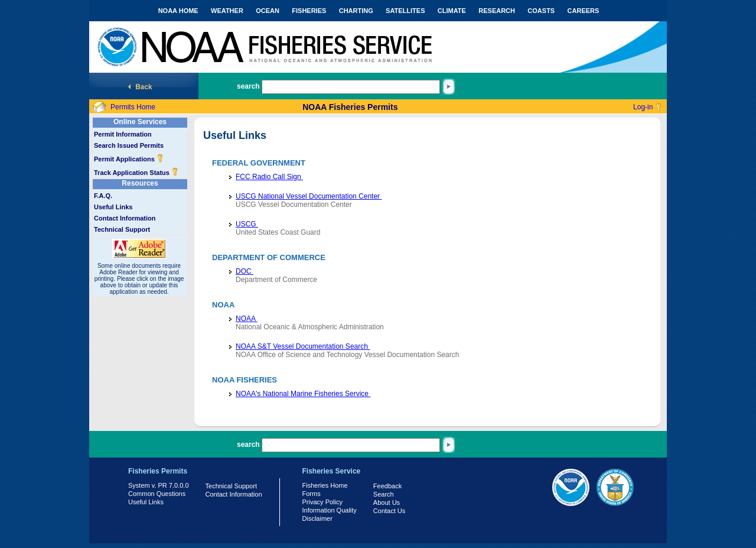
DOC (245, 271)
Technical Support (122, 229)
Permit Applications (129, 159)
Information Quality (330, 510)
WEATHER (227, 11)
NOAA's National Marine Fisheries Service (303, 394)
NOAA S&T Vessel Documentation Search (303, 346)
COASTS (541, 11)
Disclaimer (317, 518)
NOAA (247, 319)
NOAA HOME (178, 11)
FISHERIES (309, 11)
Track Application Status (136, 173)
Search (384, 494)
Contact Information (125, 218)
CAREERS (584, 11)
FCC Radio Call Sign (269, 177)
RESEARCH (497, 11)
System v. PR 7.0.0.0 (159, 485)
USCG (247, 224)
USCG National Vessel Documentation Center (309, 196)
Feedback (387, 486)
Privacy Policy (322, 502)
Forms (312, 494)
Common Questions (157, 494)
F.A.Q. (103, 196)
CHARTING (356, 11)
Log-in (643, 107)
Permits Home (133, 107)
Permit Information (123, 134)
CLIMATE (452, 11)
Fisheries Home (325, 485)
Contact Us (389, 511)
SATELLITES (405, 11)
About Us (387, 502)
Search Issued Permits (129, 145)
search (248, 86)
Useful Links (113, 207)
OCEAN (268, 11)
